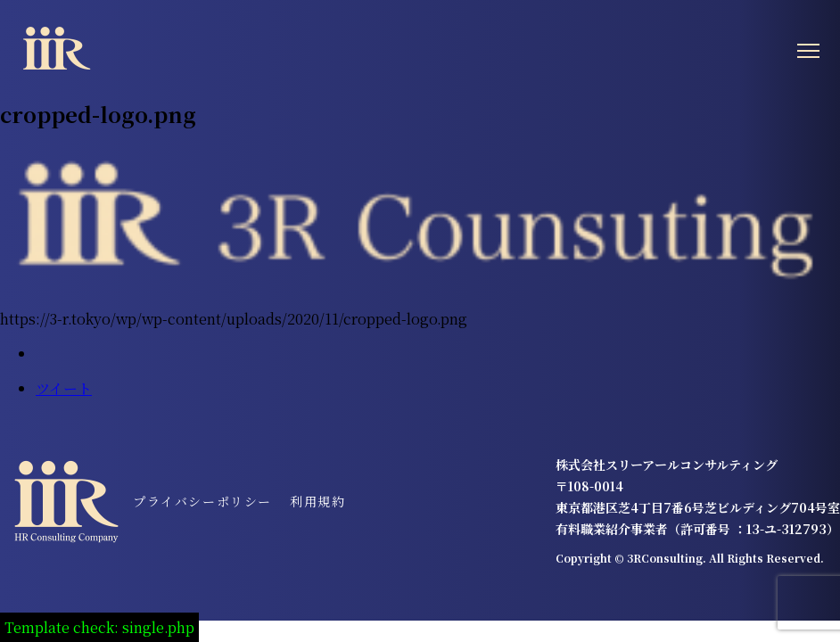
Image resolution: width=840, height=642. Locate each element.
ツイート (64, 388)
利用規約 (317, 501)
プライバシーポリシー (202, 501)
